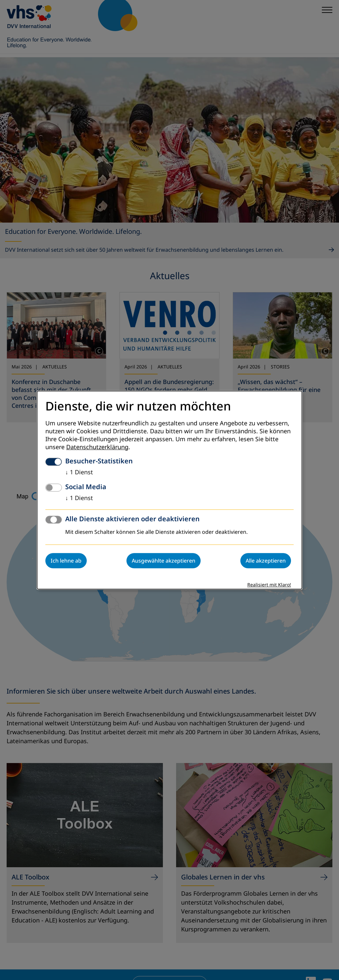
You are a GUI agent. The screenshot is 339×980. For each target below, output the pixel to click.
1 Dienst (79, 472)
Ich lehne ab (66, 561)
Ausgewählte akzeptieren (164, 561)
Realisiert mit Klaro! (269, 585)
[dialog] (169, 490)
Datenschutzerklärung (97, 447)
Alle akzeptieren (266, 561)
